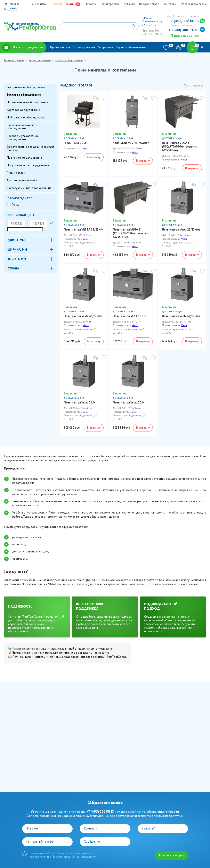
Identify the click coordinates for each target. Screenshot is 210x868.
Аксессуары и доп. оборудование (29, 188)
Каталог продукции (23, 47)
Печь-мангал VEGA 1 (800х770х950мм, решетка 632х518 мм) (179, 147)
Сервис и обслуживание (131, 47)
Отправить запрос (172, 855)
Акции (70, 4)
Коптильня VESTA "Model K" (132, 143)
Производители (60, 47)
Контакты (170, 4)
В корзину (94, 157)
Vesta (16, 205)
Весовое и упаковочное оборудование (23, 138)
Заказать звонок (185, 36)
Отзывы (130, 4)
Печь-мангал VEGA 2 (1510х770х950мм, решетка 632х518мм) (130, 233)
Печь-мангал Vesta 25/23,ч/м (181, 230)
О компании (40, 4)
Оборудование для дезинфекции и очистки (30, 149)
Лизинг (57, 4)
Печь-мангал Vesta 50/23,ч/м (181, 316)
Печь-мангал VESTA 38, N (130, 316)
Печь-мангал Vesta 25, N (80, 403)
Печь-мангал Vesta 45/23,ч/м (83, 316)
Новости (91, 4)
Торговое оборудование (23, 110)
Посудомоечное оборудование (28, 165)
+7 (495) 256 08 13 (184, 21)
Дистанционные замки (22, 181)
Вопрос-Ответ (149, 4)
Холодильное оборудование (26, 87)
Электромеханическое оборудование (22, 127)
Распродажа (105, 47)
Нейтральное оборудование (26, 118)
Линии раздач (16, 173)
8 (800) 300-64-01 (184, 30)
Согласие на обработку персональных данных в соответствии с (63, 855)
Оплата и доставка (193, 4)
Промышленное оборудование (27, 102)
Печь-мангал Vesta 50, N (129, 403)
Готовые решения (84, 47)
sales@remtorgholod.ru (163, 812)
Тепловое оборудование (69, 60)
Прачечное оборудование (24, 158)
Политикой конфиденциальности (74, 857)
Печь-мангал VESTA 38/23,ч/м (84, 230)
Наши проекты (110, 4)
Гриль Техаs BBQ (75, 143)
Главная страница (14, 60)
